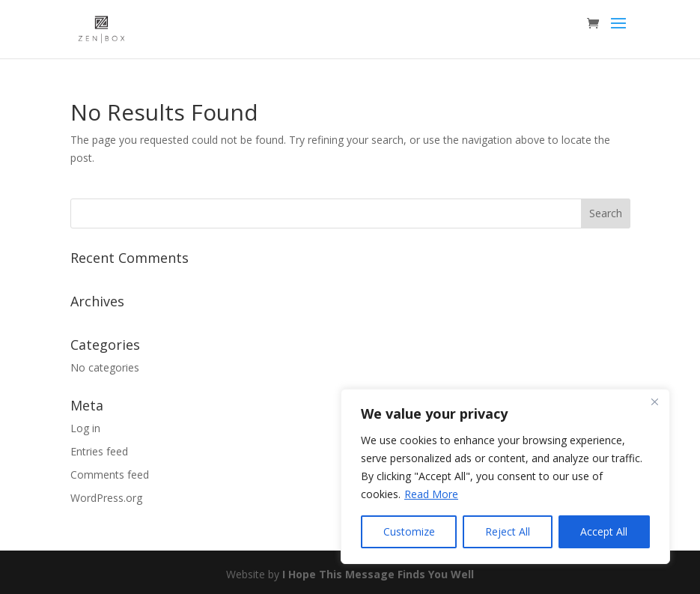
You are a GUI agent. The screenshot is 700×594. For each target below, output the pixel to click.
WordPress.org (106, 498)
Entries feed (99, 451)
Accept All (604, 531)
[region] (505, 476)
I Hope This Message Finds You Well (378, 574)
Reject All (508, 531)
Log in (85, 428)
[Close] (654, 401)
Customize (409, 531)
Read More (431, 494)
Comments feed (110, 475)
